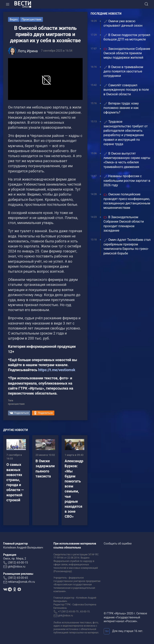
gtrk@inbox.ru (17, 567)
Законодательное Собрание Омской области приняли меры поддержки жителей (127, 53)
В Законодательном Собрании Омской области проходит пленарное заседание (124, 224)
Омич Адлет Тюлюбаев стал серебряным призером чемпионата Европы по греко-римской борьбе (127, 246)
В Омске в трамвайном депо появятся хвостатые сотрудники (123, 71)
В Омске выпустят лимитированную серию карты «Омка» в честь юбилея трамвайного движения (127, 160)
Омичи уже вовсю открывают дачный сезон (123, 23)
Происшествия (31, 19)
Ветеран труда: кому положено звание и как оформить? (121, 108)
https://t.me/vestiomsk (57, 370)
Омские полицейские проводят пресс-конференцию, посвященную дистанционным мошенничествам (127, 201)
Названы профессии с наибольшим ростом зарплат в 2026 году (127, 181)
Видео (14, 19)
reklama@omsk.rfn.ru (21, 582)
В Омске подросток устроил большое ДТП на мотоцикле (127, 37)
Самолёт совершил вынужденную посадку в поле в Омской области (126, 90)
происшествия (16, 404)
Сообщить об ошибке (118, 544)
